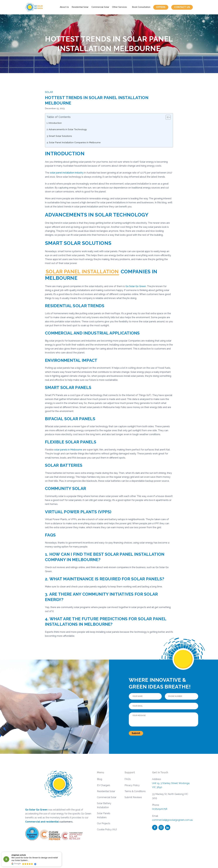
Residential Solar (80, 7)
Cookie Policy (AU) (107, 829)
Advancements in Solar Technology (68, 129)
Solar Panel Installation (82, 272)
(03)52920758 (160, 809)
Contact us (182, 7)
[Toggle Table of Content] (167, 117)
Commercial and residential (42, 822)
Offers (161, 7)
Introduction (55, 123)
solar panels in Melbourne (68, 450)
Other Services (119, 7)
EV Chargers (104, 785)
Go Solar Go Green (136, 286)
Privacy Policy (132, 785)
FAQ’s (128, 779)
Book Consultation (141, 7)
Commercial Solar (100, 7)
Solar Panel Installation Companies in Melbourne (75, 143)
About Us (64, 7)
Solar (49, 92)
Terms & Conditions (135, 791)
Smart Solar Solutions (60, 136)
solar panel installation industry (67, 173)
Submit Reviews (133, 797)
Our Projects (104, 823)
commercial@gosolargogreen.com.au (172, 820)
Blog (100, 779)
